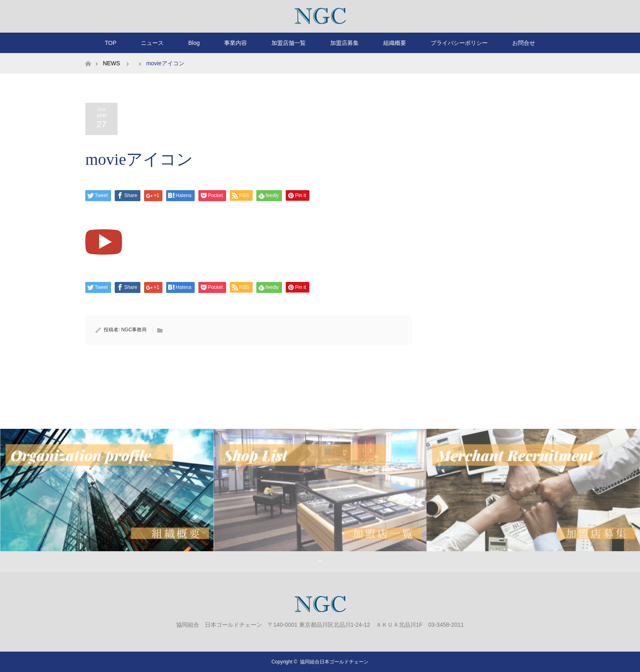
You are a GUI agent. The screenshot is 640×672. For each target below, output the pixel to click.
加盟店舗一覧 (289, 43)
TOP (111, 43)
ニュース (152, 43)
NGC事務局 (134, 330)
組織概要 (395, 43)
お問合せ (524, 43)
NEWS (111, 63)
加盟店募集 (344, 43)
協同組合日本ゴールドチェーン (334, 662)
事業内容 (236, 43)
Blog (194, 43)
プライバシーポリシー (459, 43)
